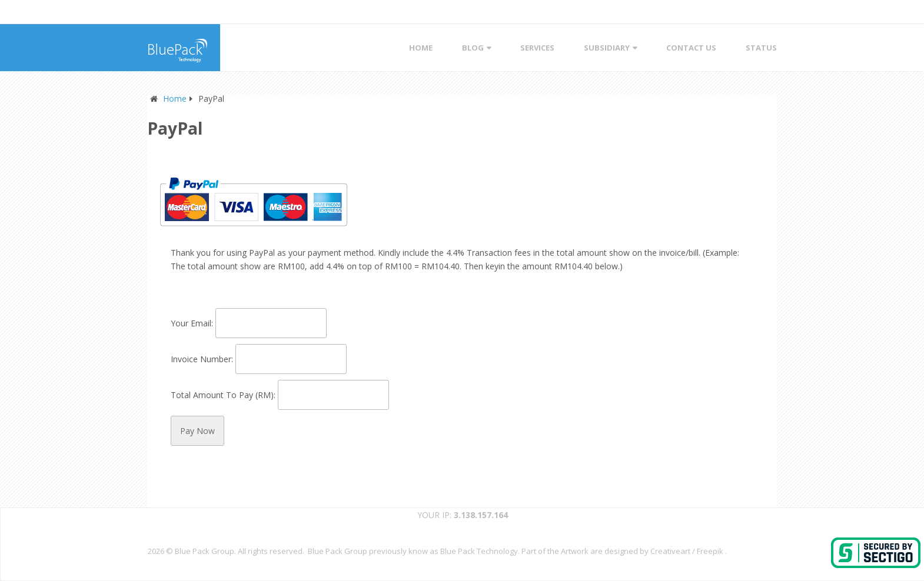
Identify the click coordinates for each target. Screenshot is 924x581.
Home (421, 48)
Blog (473, 48)
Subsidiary (607, 48)
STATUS (761, 48)
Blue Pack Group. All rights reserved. (241, 551)
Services (537, 48)
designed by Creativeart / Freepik (664, 551)
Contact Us (691, 48)
